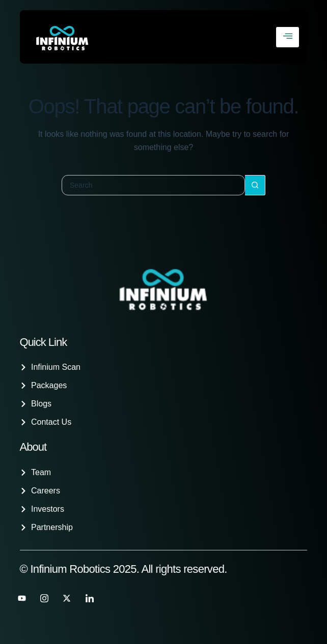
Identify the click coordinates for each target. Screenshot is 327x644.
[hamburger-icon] (288, 37)
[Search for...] (153, 185)
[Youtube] (22, 598)
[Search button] (255, 185)
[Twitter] (67, 598)
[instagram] (44, 598)
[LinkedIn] (90, 598)
